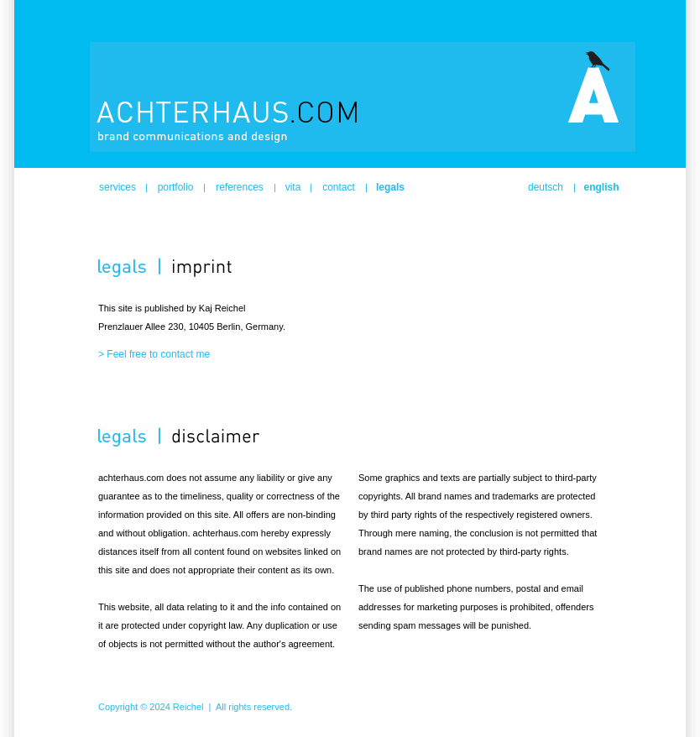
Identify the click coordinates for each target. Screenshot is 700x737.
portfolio (176, 187)
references (240, 187)
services (118, 187)
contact (339, 187)
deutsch (546, 187)
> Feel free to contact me (154, 354)
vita (293, 187)
